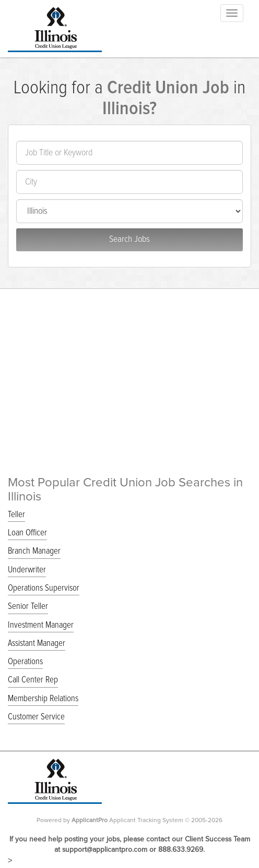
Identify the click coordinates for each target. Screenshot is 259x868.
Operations (25, 662)
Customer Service (36, 717)
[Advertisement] (129, 366)
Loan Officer (27, 533)
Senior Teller (28, 607)
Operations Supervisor (44, 588)
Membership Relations (43, 699)
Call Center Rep (33, 680)
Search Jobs (129, 239)
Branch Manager (34, 551)
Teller (16, 515)
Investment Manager (41, 625)
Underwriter (27, 570)
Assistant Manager (37, 644)
